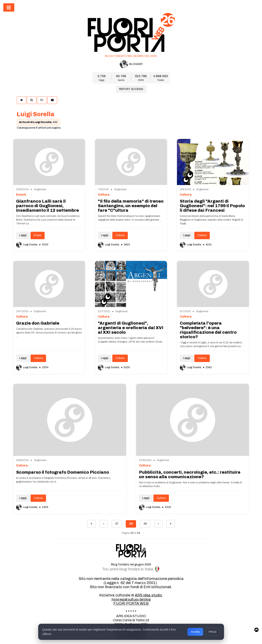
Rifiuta (213, 632)
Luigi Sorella (27, 245)
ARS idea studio (148, 595)
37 (117, 524)
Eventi (38, 235)
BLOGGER (131, 64)
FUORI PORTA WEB (131, 603)
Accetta (195, 632)
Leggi (23, 235)
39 (145, 524)
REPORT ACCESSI (131, 89)
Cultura (120, 235)
